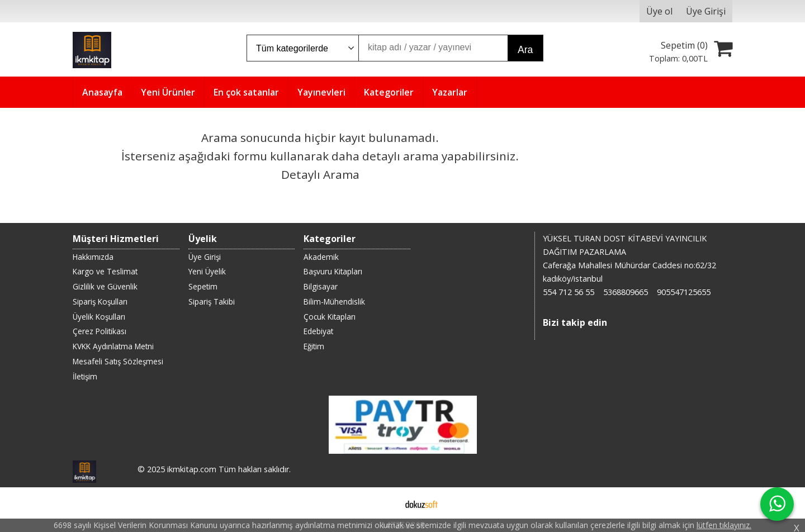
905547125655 (684, 292)
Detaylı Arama (320, 174)
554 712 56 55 (569, 292)
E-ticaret (385, 503)
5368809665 (626, 292)
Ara (525, 50)
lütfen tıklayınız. (724, 525)
